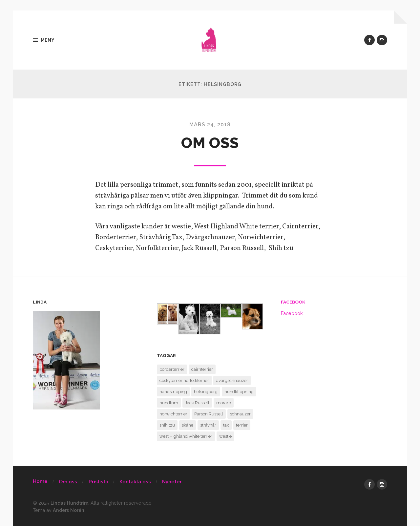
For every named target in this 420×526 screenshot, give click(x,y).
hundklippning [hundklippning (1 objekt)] (239, 392)
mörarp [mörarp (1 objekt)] (224, 403)
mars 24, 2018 (210, 125)
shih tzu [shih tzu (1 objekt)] (167, 425)
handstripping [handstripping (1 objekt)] (173, 392)
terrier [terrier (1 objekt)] (242, 425)
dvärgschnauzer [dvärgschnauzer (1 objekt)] (232, 380)
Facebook (293, 302)
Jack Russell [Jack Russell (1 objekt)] (197, 403)
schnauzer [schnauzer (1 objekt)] (240, 414)
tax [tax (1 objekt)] (226, 425)
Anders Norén (69, 510)
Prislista (98, 482)
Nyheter (172, 482)
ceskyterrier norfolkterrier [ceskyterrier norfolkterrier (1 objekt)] (184, 380)
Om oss (210, 143)
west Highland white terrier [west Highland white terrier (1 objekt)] (186, 436)
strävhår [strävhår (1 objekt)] (208, 425)
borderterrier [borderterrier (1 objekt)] (172, 369)
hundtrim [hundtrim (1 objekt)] (169, 403)
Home (40, 481)
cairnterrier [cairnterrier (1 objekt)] (202, 369)
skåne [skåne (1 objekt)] (188, 425)
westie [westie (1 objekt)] (225, 436)
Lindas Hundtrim (70, 503)
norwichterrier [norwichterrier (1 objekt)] (173, 414)
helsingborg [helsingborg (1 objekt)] (206, 392)
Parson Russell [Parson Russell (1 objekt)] (209, 414)
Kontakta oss (135, 482)
